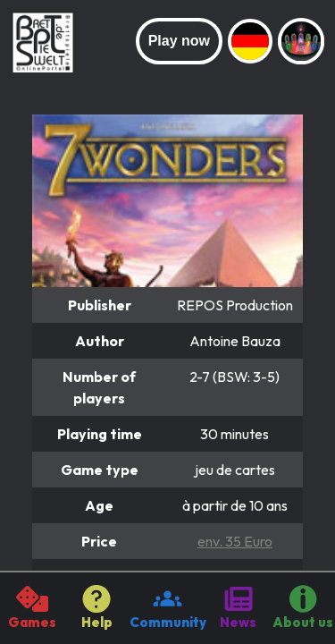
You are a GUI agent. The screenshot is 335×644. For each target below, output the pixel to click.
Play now (179, 41)
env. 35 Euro (235, 541)
